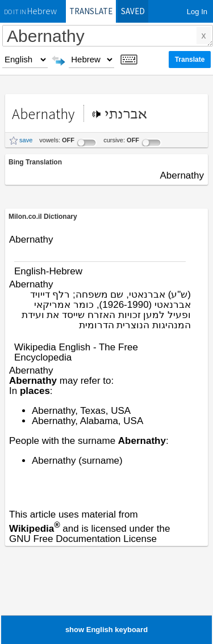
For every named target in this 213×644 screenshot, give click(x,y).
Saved (133, 11)
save (26, 140)
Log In (197, 12)
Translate (91, 11)
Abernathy (108, 36)
